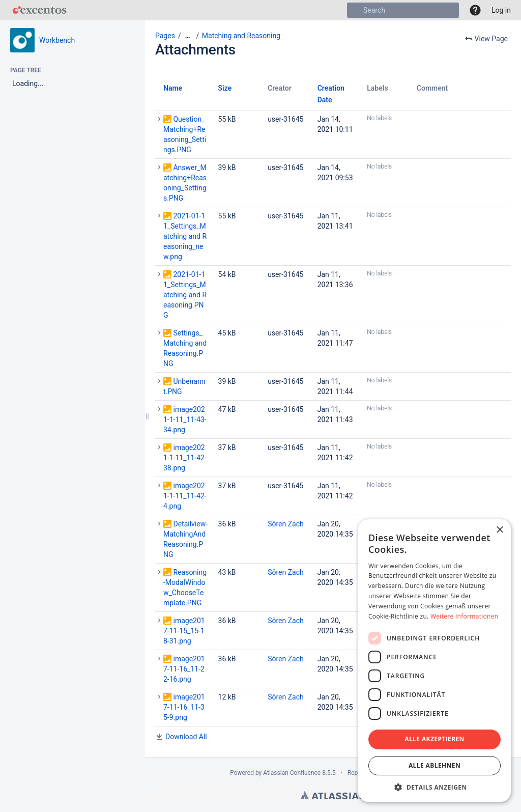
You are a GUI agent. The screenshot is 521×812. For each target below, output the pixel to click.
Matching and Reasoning (241, 36)
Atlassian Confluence (292, 773)
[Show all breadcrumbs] (188, 36)
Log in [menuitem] (501, 10)
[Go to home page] (39, 10)
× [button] (499, 530)
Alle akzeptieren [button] (435, 739)
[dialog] (435, 661)
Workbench (57, 40)
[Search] (355, 10)
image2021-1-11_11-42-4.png (185, 496)
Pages (165, 36)
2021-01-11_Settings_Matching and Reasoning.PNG (185, 295)
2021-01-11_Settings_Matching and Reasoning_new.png (185, 236)
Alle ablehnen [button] (435, 765)
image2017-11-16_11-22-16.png (184, 669)
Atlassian (333, 795)
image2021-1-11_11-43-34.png (185, 419)
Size (225, 88)
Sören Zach (286, 524)
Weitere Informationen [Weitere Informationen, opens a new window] (465, 616)
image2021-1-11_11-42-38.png (185, 458)
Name (173, 88)
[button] (475, 10)
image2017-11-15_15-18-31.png (184, 631)
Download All (186, 737)
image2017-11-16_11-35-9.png (184, 707)
